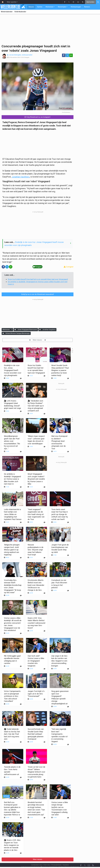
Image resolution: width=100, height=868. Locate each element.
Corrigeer (69, 267)
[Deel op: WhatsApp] (71, 55)
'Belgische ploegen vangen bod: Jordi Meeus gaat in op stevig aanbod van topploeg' (12, 550)
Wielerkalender (7, 12)
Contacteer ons (37, 859)
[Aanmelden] (15, 330)
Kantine (40, 7)
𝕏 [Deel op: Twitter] (67, 55)
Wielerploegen (76, 7)
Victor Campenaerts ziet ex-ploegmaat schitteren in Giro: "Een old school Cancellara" (12, 696)
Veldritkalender (20, 12)
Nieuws (31, 7)
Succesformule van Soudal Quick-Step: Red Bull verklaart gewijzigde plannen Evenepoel (36, 734)
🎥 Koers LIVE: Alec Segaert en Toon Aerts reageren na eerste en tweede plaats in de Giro (12, 845)
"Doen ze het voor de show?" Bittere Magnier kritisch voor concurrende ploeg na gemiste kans (36, 772)
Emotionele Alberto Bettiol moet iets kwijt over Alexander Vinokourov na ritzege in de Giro (36, 585)
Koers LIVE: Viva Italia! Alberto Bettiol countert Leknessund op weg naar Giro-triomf (36, 623)
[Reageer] (21, 411)
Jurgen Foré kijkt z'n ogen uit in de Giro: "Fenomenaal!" (36, 694)
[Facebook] (81, 860)
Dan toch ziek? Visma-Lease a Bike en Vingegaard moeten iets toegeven (36, 661)
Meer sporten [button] (12, 2)
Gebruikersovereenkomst (30, 861)
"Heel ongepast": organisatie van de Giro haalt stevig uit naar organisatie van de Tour (36, 514)
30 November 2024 (15, 57)
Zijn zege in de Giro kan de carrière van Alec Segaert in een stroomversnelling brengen (59, 661)
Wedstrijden (62, 7)
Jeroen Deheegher (15, 55)
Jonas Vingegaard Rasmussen (27, 330)
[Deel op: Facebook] (64, 55)
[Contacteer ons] (89, 860)
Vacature (66, 859)
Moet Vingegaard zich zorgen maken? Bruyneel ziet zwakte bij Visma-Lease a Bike (36, 479)
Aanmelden (90, 2)
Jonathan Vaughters (21, 177)
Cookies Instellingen (49, 861)
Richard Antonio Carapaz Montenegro (18, 333)
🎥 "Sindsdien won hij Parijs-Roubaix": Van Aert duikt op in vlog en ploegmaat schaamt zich (36, 406)
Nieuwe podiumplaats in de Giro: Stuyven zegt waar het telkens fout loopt (36, 550)
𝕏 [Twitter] (85, 860)
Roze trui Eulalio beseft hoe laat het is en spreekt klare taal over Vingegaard (38, 279)
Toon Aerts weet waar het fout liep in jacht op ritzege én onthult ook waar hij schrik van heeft (60, 514)
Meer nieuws (38, 340)
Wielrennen (49, 7)
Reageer (27, 57)
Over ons (47, 859)
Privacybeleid (56, 859)
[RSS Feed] (93, 860)
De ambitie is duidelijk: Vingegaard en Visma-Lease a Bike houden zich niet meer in (12, 479)
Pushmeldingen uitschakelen (69, 861)
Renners (87, 7)
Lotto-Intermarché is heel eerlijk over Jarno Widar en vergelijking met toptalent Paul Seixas (13, 514)
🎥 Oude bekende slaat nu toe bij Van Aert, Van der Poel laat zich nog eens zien (12, 734)
